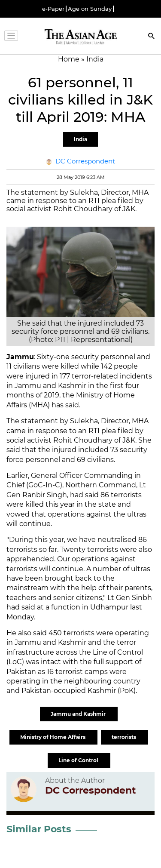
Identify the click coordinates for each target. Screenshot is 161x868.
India (80, 139)
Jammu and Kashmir (79, 714)
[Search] (152, 37)
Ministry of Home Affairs (53, 737)
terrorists (125, 737)
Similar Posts (39, 829)
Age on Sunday (90, 9)
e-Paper (53, 9)
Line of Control (79, 760)
